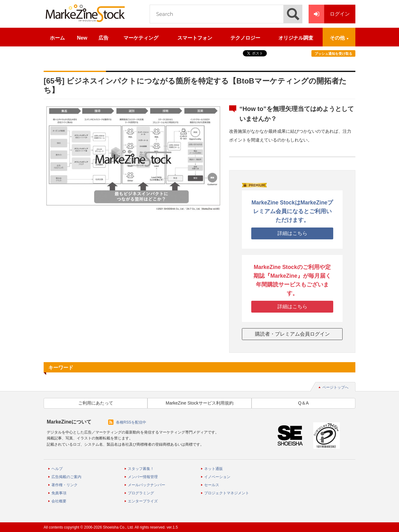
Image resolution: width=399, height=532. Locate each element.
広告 (103, 38)
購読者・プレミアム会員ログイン (292, 334)
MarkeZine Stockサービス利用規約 (199, 403)
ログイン (329, 14)
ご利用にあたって (96, 403)
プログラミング (141, 493)
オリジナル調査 (296, 38)
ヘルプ (57, 469)
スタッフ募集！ (141, 469)
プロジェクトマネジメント (227, 493)
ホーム (57, 38)
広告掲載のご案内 (66, 477)
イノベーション (217, 477)
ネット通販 (214, 469)
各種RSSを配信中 (131, 422)
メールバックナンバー (147, 485)
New (82, 38)
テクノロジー (245, 38)
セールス (212, 485)
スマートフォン (195, 38)
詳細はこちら (292, 233)
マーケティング (141, 38)
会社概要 (59, 501)
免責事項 (59, 493)
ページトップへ (335, 387)
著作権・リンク (65, 485)
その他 (337, 38)
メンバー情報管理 (143, 477)
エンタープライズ (143, 501)
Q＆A (303, 403)
